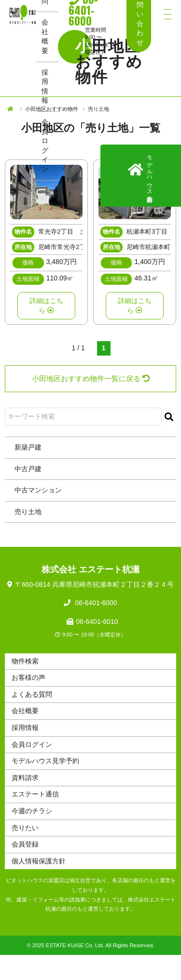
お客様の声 (28, 677)
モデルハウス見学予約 (45, 761)
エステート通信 (35, 794)
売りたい (25, 828)
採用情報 (45, 86)
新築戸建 (28, 447)
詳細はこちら (46, 305)
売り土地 (28, 512)
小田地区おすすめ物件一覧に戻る (91, 378)
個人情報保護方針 (39, 861)
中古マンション (38, 490)
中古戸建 (28, 469)
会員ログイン (45, 146)
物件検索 (25, 661)
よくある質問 (32, 694)
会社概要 (45, 36)
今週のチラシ (32, 811)
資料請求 (25, 778)
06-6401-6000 (95, 603)
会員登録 (25, 844)
